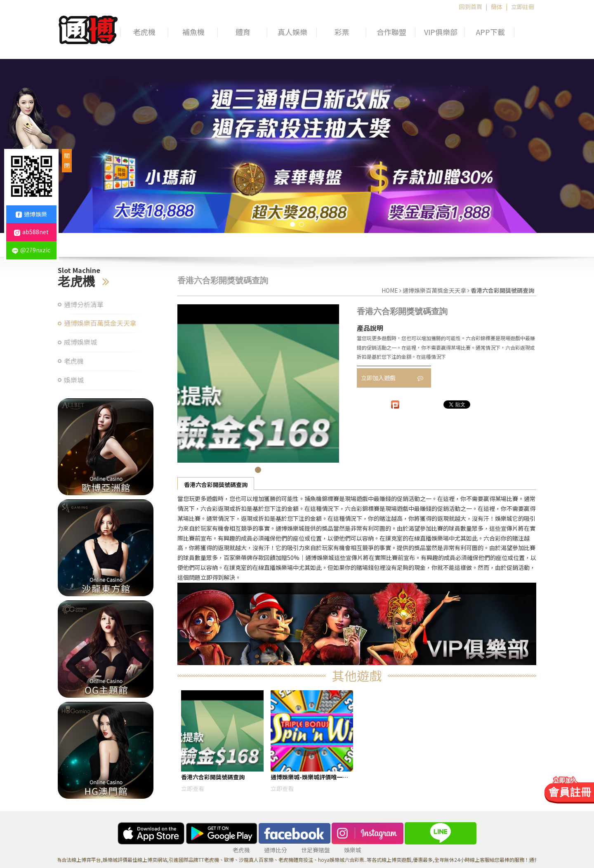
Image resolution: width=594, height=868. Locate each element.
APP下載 (490, 32)
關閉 (67, 160)
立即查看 (193, 788)
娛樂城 (74, 380)
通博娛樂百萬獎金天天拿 (100, 323)
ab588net (31, 232)
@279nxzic (31, 250)
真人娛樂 (292, 32)
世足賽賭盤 (316, 850)
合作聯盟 (391, 32)
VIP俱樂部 (441, 32)
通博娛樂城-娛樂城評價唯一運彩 (309, 778)
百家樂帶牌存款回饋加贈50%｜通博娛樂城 (279, 557)
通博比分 (276, 850)
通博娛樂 (31, 214)
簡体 (497, 7)
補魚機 (193, 32)
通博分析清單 (84, 305)
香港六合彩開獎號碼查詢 (216, 485)
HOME (390, 290)
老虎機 (144, 32)
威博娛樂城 (80, 342)
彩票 (342, 32)
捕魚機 (313, 499)
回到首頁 (471, 7)
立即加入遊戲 (392, 378)
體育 (243, 32)
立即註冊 (523, 7)
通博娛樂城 (290, 528)
